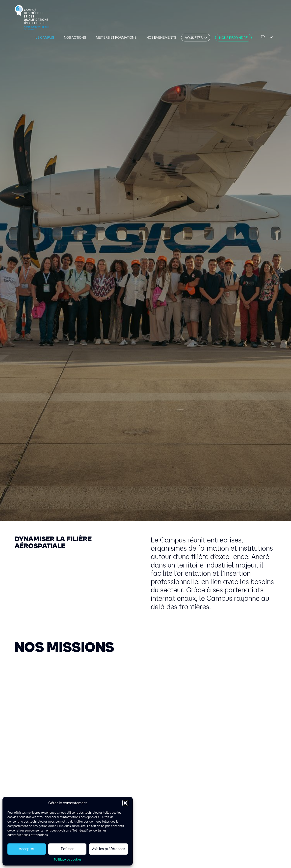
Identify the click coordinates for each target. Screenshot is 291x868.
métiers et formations (116, 37)
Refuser (67, 849)
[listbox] (266, 37)
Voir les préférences (108, 849)
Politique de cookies (68, 859)
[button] (125, 803)
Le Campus (45, 37)
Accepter (27, 849)
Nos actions (75, 37)
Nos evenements (161, 37)
